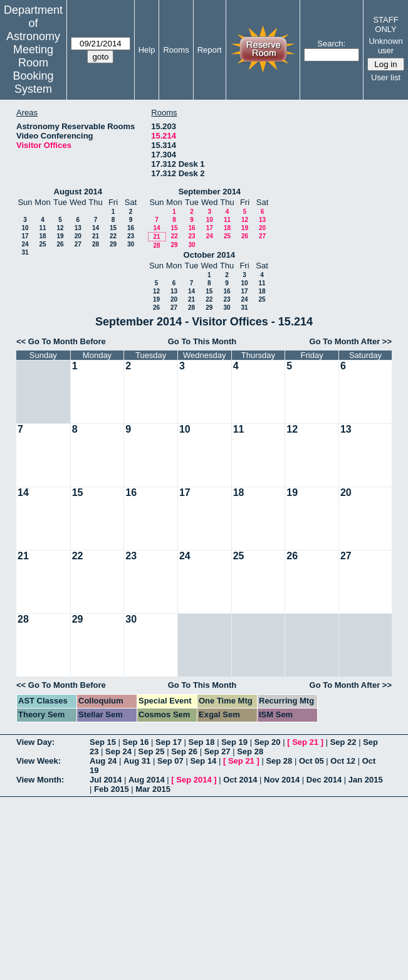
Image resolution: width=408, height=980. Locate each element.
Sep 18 (202, 742)
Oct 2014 (240, 780)
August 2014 (78, 192)
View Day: (35, 742)
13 (78, 228)
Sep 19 (234, 742)
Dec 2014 (324, 780)
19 (60, 236)
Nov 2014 (282, 780)
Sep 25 (152, 751)
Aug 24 (103, 761)
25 (42, 244)
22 (113, 236)
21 (96, 236)
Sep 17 (169, 742)
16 (131, 228)
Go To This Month (202, 341)
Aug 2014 (147, 780)
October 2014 (209, 255)
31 (25, 252)
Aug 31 (137, 761)
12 (60, 228)
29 (113, 244)
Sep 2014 (194, 780)
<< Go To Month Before (61, 341)
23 (131, 236)
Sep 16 (136, 742)
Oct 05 (311, 761)
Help (147, 50)
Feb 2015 (112, 789)
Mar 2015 (153, 789)
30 (131, 244)
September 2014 (209, 192)
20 (78, 236)
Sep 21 (305, 742)
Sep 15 (103, 742)
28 (96, 244)
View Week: (39, 761)
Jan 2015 (366, 780)
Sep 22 (343, 742)
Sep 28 (250, 751)
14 (96, 228)
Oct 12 (343, 761)
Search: (331, 44)
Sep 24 (118, 751)
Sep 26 (184, 751)
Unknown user (385, 46)
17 (25, 236)
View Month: (40, 780)
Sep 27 (217, 751)
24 (25, 244)
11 (42, 228)
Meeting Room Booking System (33, 69)
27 (78, 244)
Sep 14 (203, 761)
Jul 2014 (106, 780)
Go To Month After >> (351, 341)
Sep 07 (170, 761)
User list (386, 77)
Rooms (176, 50)
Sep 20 (268, 742)
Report (210, 50)
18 (42, 236)
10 (25, 228)
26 (60, 244)
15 (113, 228)
